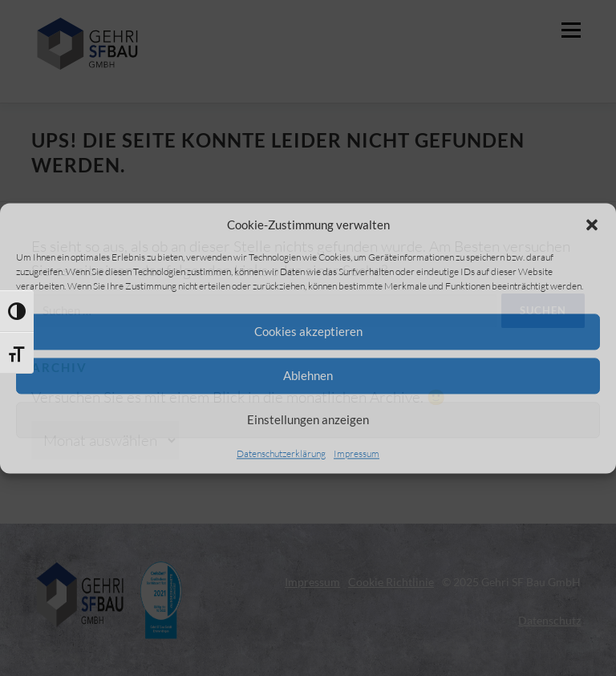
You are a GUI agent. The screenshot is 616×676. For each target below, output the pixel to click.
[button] (592, 225)
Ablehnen (308, 375)
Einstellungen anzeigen (308, 419)
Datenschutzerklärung (281, 453)
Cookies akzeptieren (308, 331)
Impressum (357, 453)
